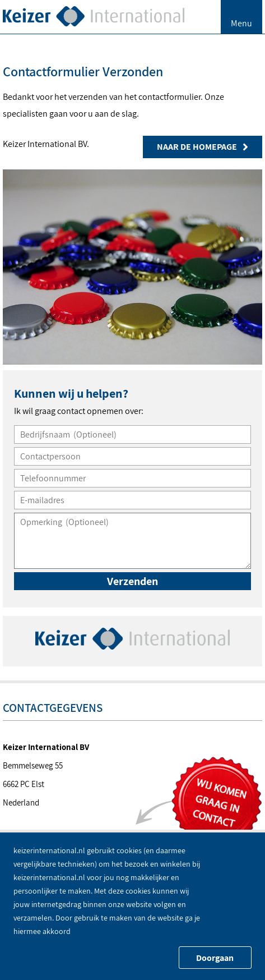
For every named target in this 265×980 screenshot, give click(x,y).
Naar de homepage (203, 147)
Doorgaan (215, 958)
